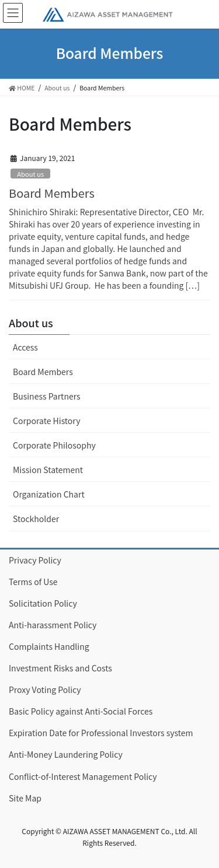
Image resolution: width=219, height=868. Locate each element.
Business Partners (47, 396)
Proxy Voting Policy (45, 689)
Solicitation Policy (43, 603)
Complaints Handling (49, 646)
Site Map (25, 798)
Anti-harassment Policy (53, 625)
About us (30, 174)
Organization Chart (49, 494)
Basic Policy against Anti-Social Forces (81, 711)
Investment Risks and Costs (60, 668)
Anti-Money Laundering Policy (66, 754)
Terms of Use (33, 582)
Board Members (52, 193)
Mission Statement (48, 470)
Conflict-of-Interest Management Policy (83, 776)
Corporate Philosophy (54, 445)
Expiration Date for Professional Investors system (101, 733)
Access (25, 347)
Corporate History (46, 421)
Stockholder (36, 519)
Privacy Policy (35, 560)
